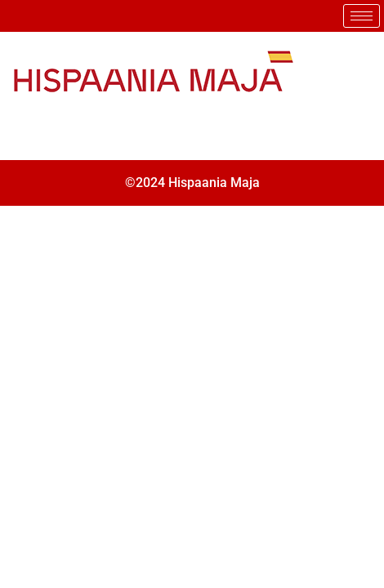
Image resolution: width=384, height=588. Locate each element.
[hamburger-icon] (362, 16)
